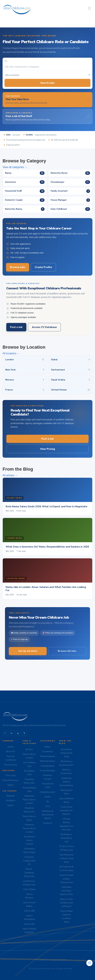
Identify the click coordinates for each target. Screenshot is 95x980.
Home (11, 747)
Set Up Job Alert (28, 651)
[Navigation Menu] (89, 8)
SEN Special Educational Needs (48, 815)
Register (10, 796)
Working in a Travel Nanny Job (66, 838)
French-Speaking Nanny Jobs (29, 873)
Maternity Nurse (48, 756)
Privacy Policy (11, 765)
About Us (11, 751)
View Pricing (47, 449)
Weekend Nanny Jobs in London (29, 800)
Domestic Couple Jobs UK (29, 861)
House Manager (48, 771)
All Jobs (29, 749)
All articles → (10, 475)
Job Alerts (10, 800)
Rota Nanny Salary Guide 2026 (66, 753)
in (11, 733)
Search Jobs (47, 83)
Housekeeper (48, 766)
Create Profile (43, 267)
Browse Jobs (18, 267)
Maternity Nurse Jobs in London (29, 828)
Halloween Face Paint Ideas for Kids (66, 891)
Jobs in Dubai (29, 889)
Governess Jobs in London (29, 840)
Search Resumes (10, 780)
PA (47, 802)
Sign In (11, 785)
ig (18, 733)
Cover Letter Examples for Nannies (66, 811)
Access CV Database (44, 327)
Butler (48, 797)
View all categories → (15, 167)
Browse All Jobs (67, 651)
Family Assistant (47, 792)
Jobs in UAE (29, 911)
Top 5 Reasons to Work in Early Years (66, 858)
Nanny (48, 747)
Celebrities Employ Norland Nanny (66, 782)
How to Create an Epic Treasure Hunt (66, 879)
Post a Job (16, 327)
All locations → (11, 353)
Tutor (48, 806)
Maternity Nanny (47, 761)
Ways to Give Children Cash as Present (66, 903)
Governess (47, 751)
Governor (48, 823)
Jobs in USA (29, 924)
